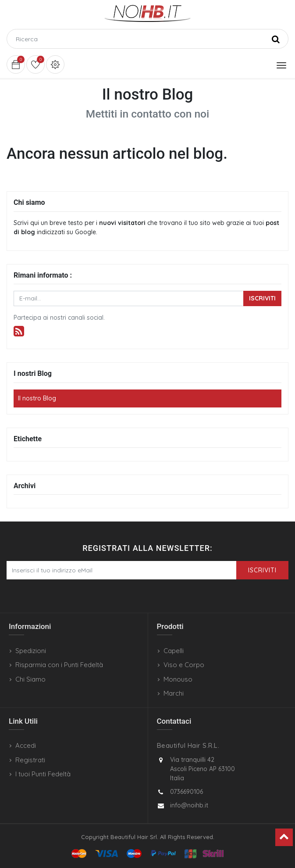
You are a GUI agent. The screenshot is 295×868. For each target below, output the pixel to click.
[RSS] (19, 331)
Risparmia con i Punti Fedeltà (59, 665)
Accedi (26, 745)
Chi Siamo (30, 679)
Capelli (174, 651)
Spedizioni (31, 651)
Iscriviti (262, 298)
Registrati (30, 760)
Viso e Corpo (184, 665)
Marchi (174, 693)
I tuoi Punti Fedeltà (43, 774)
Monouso (178, 679)
